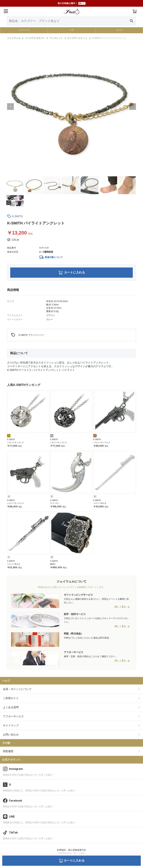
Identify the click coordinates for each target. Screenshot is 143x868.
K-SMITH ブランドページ (27, 335)
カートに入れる (72, 273)
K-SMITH (17, 216)
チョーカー (55, 503)
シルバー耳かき (100, 503)
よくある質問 (11, 707)
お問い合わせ (11, 735)
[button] (10, 107)
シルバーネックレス (15, 442)
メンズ (119, 30)
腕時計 (53, 564)
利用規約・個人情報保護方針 (71, 850)
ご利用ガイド (11, 698)
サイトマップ (11, 725)
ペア (72, 30)
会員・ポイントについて (17, 689)
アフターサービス (13, 716)
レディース (24, 30)
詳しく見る (120, 607)
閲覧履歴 (8, 751)
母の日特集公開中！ (71, 3)
